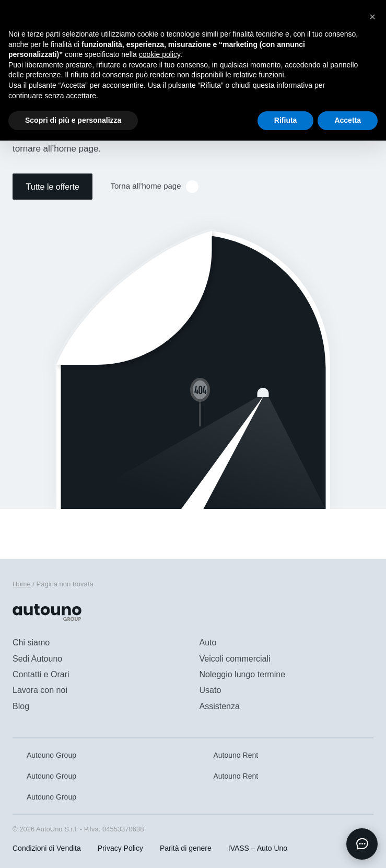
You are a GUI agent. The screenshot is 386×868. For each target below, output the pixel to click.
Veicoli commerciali (235, 659)
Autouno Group (44, 755)
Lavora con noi (40, 690)
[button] (372, 17)
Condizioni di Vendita (47, 848)
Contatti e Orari (41, 674)
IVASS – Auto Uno (258, 848)
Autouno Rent (229, 755)
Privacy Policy (120, 848)
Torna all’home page (154, 187)
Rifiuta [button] (286, 120)
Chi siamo (31, 643)
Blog (21, 706)
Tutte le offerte (53, 187)
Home (22, 584)
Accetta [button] (348, 120)
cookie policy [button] (160, 54)
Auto (208, 643)
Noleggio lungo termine (243, 674)
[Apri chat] (362, 844)
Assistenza (220, 706)
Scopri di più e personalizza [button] (73, 120)
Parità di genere (186, 848)
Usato (210, 690)
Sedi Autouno (37, 659)
